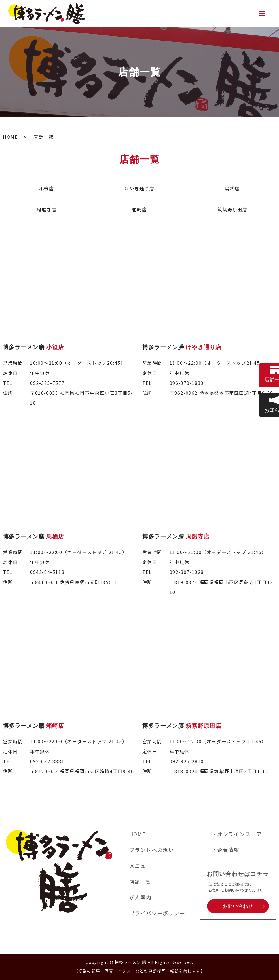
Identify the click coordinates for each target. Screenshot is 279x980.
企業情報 (228, 850)
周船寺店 (46, 210)
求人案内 (140, 897)
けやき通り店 (139, 188)
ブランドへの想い (152, 850)
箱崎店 (140, 210)
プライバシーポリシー (157, 913)
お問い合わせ (238, 906)
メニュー (140, 866)
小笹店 (47, 188)
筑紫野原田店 (232, 210)
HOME (10, 137)
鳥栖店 (232, 188)
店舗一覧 (140, 882)
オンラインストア (240, 834)
